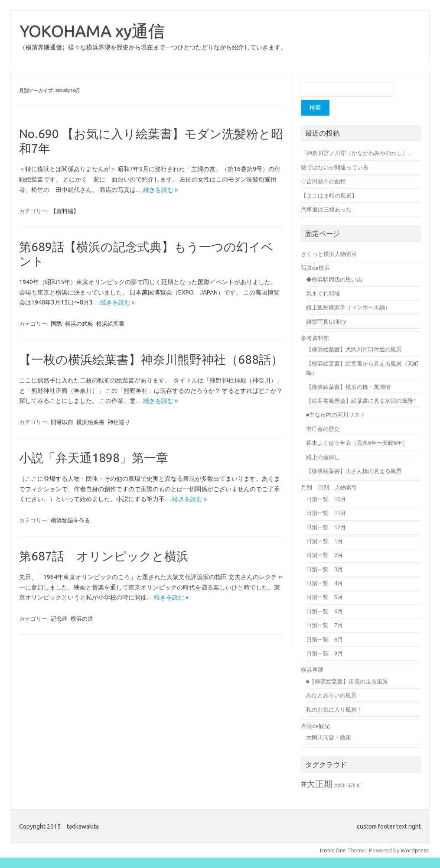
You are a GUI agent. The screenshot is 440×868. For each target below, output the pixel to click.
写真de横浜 (315, 268)
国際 (56, 324)
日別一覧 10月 (326, 499)
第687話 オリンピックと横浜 (104, 556)
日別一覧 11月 (326, 513)
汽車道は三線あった (326, 209)
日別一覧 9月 (324, 653)
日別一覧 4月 (324, 583)
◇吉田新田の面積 (323, 181)
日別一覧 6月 (324, 611)
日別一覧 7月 (324, 625)
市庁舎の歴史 (323, 429)
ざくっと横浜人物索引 (329, 254)
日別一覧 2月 (324, 555)
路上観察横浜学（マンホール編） (348, 307)
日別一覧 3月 (324, 569)
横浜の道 (82, 619)
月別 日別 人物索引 (329, 487)
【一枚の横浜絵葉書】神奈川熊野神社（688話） (151, 359)
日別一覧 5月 (324, 597)
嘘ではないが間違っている (335, 167)
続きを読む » (160, 190)
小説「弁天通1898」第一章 (94, 458)
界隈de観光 (315, 726)
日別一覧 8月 (324, 639)
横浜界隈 (312, 670)
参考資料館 (315, 338)
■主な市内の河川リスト (336, 415)
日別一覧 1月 (324, 541)
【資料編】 (65, 211)
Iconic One (333, 850)
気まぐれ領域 (323, 293)
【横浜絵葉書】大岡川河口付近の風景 (354, 349)
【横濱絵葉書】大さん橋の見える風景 (354, 471)
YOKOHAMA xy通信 (92, 31)
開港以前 (62, 422)
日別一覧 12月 (326, 527)
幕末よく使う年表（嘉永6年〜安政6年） (357, 443)
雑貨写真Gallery (326, 321)
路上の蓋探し (323, 457)
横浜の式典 (79, 324)
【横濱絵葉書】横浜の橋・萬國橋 (348, 387)
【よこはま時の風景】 (329, 195)
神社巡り (119, 422)
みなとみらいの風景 (331, 695)
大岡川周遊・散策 (329, 737)
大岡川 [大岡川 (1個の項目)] (340, 785)
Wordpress (415, 850)
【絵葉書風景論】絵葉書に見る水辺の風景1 (361, 401)
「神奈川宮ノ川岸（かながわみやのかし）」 (357, 153)
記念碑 (59, 619)
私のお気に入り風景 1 (334, 709)
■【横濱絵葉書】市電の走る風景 (347, 681)
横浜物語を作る (70, 520)
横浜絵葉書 (110, 324)
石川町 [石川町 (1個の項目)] (355, 785)
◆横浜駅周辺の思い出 (334, 279)
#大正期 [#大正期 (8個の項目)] (317, 784)
